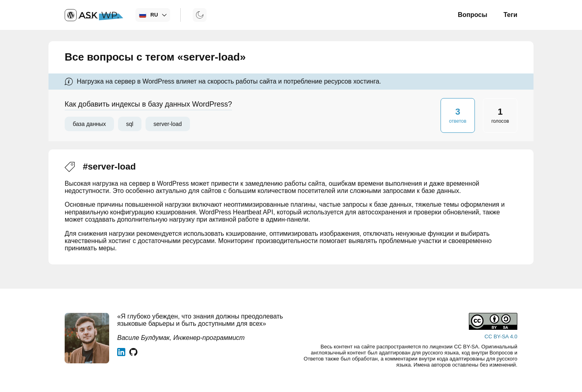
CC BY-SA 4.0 (501, 336)
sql (130, 124)
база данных (89, 124)
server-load (168, 124)
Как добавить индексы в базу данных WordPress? (148, 104)
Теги (510, 15)
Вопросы (473, 15)
